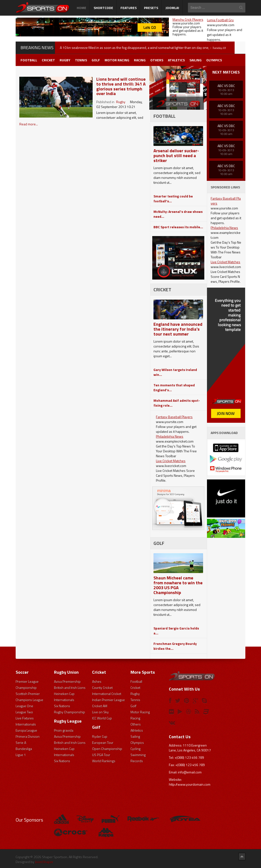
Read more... (29, 124)
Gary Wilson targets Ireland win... (175, 372)
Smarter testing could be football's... (173, 199)
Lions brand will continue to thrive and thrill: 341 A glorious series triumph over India (121, 86)
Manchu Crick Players (188, 19)
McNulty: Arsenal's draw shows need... (178, 214)
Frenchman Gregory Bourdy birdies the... (175, 646)
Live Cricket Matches (171, 461)
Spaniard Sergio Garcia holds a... (176, 631)
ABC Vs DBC (226, 86)
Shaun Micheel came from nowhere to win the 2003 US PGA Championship (178, 585)
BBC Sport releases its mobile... (178, 227)
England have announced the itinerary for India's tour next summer (178, 329)
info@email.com (190, 772)
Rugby (121, 102)
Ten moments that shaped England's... (174, 387)
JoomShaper (44, 862)
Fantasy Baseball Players (174, 417)
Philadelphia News (170, 436)
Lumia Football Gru (220, 20)
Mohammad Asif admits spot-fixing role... (177, 403)
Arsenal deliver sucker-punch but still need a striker (176, 156)
